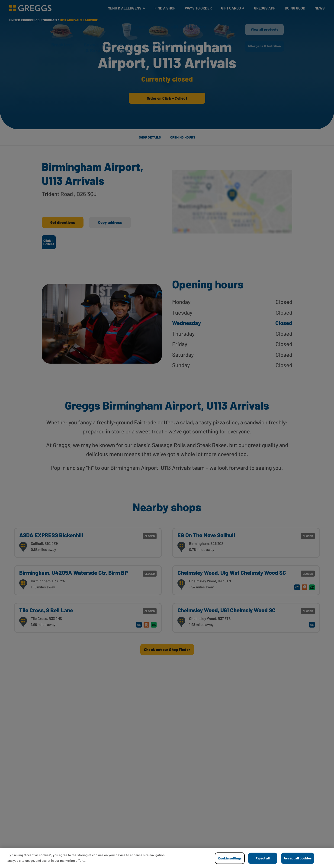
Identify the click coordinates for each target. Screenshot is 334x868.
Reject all (263, 858)
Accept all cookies (298, 858)
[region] (167, 858)
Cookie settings (230, 858)
